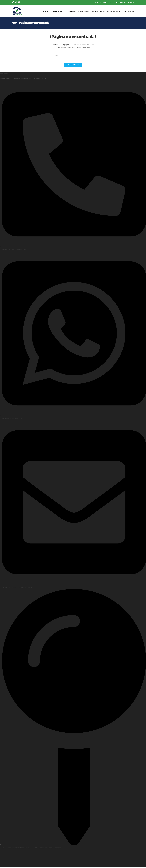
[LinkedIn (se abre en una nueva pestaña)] (19, 2)
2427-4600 (129, 2)
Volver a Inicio (73, 65)
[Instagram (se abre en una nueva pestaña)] (16, 2)
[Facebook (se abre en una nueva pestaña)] (13, 2)
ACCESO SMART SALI (104, 2)
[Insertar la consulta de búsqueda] (73, 55)
